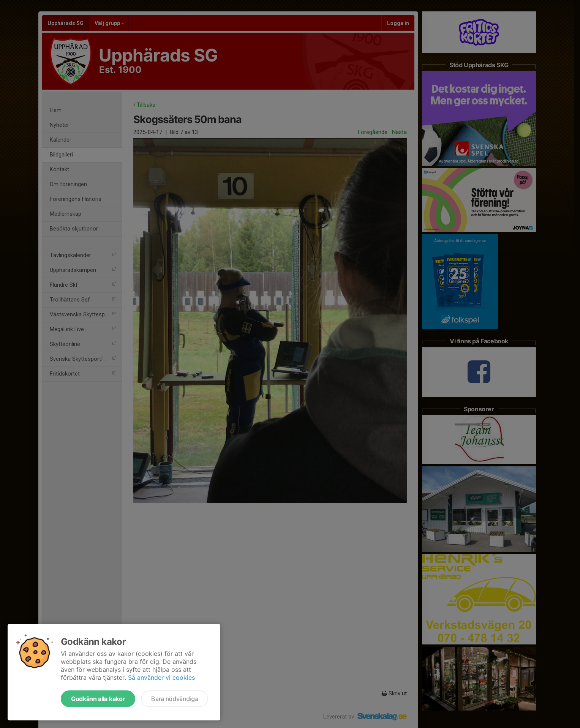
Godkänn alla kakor (98, 699)
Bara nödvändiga (175, 699)
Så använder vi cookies (161, 677)
